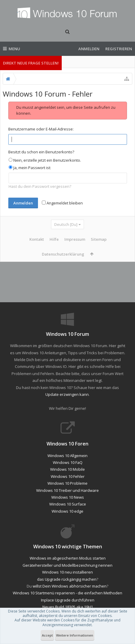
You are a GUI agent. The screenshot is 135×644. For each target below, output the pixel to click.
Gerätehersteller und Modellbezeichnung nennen (67, 570)
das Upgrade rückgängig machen (67, 584)
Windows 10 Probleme (67, 488)
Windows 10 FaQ (68, 467)
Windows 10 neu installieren (67, 577)
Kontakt (37, 239)
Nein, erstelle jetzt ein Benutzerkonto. (45, 160)
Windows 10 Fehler (68, 481)
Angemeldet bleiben (62, 203)
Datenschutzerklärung (63, 254)
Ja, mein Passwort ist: (30, 168)
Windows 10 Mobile (67, 474)
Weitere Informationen (75, 635)
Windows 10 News (68, 502)
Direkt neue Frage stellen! (31, 63)
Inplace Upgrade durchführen (68, 605)
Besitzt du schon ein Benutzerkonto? (41, 152)
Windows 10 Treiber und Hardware (67, 495)
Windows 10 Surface (68, 509)
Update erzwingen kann (67, 399)
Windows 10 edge (67, 516)
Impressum (75, 239)
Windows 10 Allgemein (67, 460)
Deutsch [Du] (66, 224)
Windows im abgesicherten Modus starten (68, 563)
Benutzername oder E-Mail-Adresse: (41, 129)
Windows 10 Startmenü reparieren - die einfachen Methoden (67, 598)
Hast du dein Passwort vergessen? (40, 186)
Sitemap (99, 239)
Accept (47, 635)
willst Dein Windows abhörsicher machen (70, 591)
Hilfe (54, 239)
